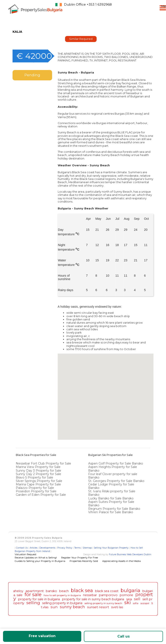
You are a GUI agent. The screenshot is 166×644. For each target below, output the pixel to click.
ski (128, 602)
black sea (82, 590)
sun (54, 607)
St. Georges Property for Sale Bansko (117, 481)
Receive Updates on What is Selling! (36, 558)
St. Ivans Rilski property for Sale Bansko (112, 493)
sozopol (145, 603)
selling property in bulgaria (62, 603)
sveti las (117, 607)
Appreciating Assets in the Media (121, 561)
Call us (124, 636)
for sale (33, 594)
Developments (47, 548)
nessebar (90, 595)
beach (64, 591)
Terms (77, 548)
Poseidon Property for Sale (36, 491)
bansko (51, 591)
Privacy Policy (65, 548)
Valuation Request (26, 554)
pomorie (126, 595)
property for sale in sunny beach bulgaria (93, 599)
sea (129, 599)
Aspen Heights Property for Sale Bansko (113, 469)
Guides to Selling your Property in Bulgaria (40, 561)
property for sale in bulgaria (39, 599)
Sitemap (87, 548)
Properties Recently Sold (84, 561)
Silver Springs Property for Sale (39, 481)
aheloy (18, 591)
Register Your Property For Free (80, 558)
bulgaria (130, 590)
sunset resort (98, 607)
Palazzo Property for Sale (35, 488)
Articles (34, 548)
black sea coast (107, 591)
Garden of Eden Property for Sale (41, 495)
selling (33, 603)
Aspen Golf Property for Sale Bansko (116, 463)
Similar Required (81, 39)
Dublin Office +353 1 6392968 (88, 4)
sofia (136, 603)
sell (137, 599)
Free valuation (42, 636)
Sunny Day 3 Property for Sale (38, 471)
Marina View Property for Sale (38, 467)
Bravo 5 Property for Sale (34, 477)
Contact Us (22, 548)
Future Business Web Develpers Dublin (130, 554)
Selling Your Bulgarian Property (111, 548)
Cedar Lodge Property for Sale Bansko (111, 486)
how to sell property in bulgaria (62, 595)
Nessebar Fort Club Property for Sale (43, 463)
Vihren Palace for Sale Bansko (111, 512)
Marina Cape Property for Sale (38, 484)
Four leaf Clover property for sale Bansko (113, 476)
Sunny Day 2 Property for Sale (38, 474)
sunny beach (72, 607)
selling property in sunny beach (103, 603)
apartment (35, 591)
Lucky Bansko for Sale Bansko (111, 498)
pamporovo (108, 595)
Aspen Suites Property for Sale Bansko (111, 504)
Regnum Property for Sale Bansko (115, 509)
